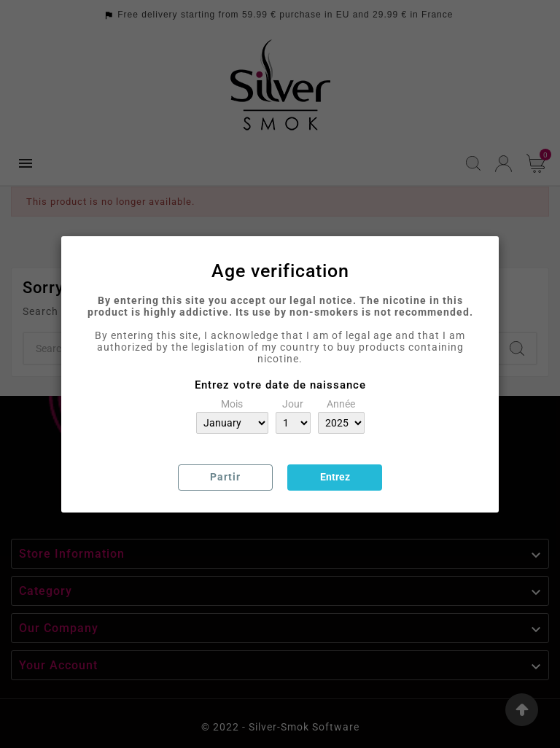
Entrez (335, 477)
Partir (225, 477)
